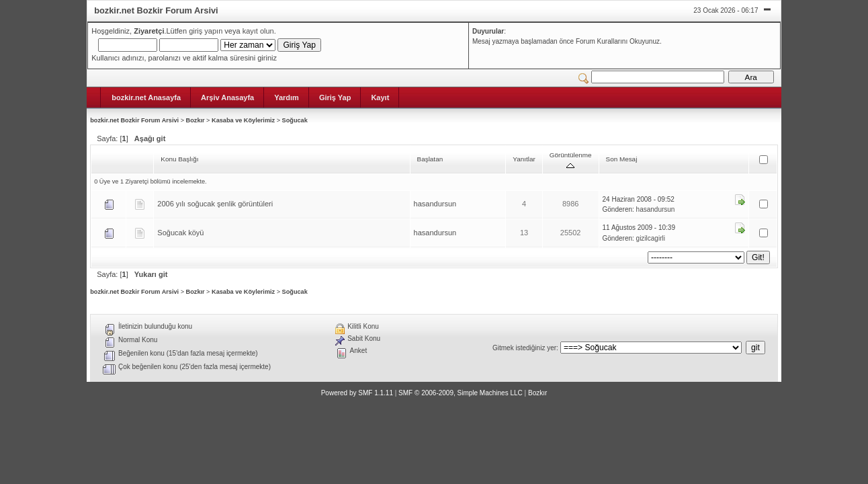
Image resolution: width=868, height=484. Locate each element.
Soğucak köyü (180, 233)
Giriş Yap (335, 97)
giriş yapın (206, 31)
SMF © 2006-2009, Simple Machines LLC (461, 393)
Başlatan (430, 159)
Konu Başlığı (179, 159)
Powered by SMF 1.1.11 (357, 393)
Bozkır (196, 120)
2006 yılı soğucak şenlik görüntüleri (215, 204)
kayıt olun (258, 31)
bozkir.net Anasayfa (146, 97)
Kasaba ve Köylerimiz (243, 120)
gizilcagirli (651, 238)
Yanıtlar (524, 159)
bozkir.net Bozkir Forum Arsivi (134, 120)
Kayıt (380, 97)
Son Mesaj (622, 159)
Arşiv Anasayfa (227, 97)
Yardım (287, 97)
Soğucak (295, 120)
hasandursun (435, 204)
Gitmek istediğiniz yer (524, 348)
